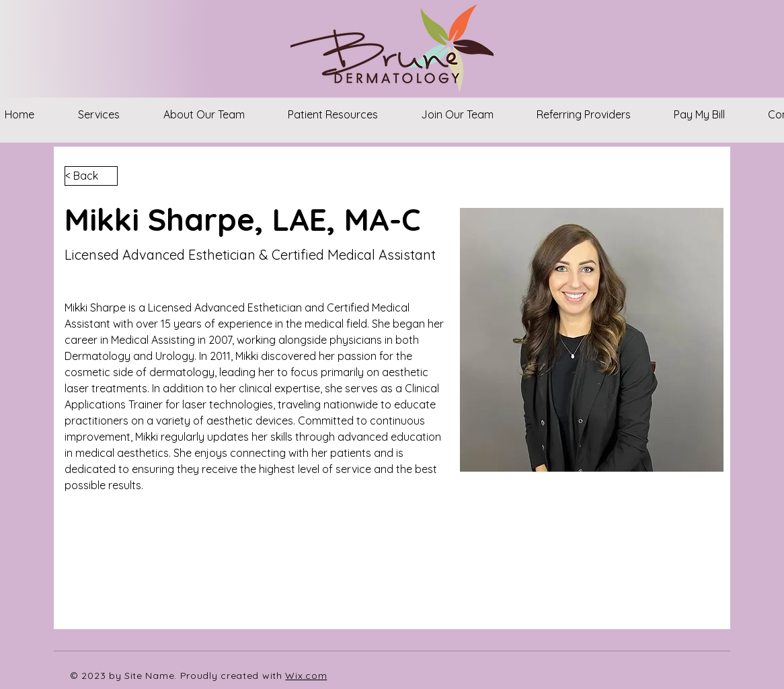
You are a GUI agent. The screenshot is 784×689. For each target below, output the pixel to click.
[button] (99, 114)
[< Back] (91, 176)
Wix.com (306, 676)
